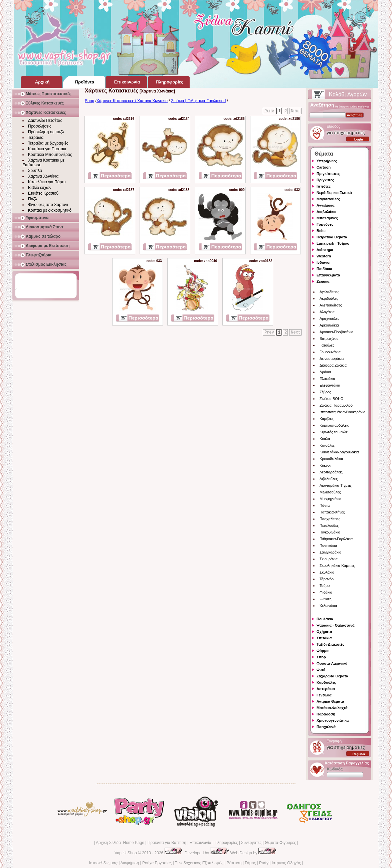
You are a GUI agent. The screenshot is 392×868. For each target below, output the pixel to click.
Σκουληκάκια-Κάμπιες (337, 566)
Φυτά (321, 670)
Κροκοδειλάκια (331, 459)
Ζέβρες (325, 392)
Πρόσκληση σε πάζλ (46, 132)
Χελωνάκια (328, 606)
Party (264, 863)
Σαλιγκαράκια (330, 552)
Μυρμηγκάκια (330, 499)
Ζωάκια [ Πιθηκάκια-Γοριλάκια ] (198, 101)
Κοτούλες (327, 445)
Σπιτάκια (324, 638)
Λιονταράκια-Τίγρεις (336, 485)
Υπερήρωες (327, 161)
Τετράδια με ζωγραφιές (48, 143)
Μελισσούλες (330, 492)
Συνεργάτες (251, 843)
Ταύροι (325, 586)
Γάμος (250, 863)
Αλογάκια (327, 312)
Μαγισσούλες (328, 199)
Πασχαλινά (326, 727)
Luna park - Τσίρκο (333, 243)
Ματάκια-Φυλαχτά (332, 708)
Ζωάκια (323, 281)
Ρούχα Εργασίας (157, 863)
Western (324, 256)
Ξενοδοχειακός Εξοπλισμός (199, 863)
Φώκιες (326, 599)
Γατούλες (327, 345)
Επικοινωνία (200, 843)
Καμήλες (327, 419)
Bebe (321, 231)
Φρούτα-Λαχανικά (332, 663)
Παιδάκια (324, 269)
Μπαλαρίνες (327, 218)
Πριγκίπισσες (328, 174)
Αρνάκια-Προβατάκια (336, 332)
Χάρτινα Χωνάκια (43, 176)
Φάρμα (323, 651)
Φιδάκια (326, 592)
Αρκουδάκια (329, 325)
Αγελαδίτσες (329, 292)
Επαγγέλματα (328, 275)
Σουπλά (35, 171)
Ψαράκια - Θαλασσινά (336, 625)
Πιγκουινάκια (330, 532)
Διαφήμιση (130, 863)
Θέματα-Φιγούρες (280, 843)
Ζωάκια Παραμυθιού (336, 405)
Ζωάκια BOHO (331, 399)
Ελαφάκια (327, 379)
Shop (89, 101)
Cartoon (324, 167)
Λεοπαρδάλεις (331, 472)
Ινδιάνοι (324, 262)
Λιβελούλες (329, 479)
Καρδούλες (326, 682)
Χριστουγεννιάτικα (333, 720)
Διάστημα (325, 250)
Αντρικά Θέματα (330, 701)
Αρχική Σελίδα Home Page (120, 843)
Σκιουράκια (329, 559)
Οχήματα (324, 632)
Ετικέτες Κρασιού (43, 193)
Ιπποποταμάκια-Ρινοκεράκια (342, 412)
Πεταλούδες (329, 525)
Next (296, 111)
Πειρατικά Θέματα (332, 237)
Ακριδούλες (329, 298)
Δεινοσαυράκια (332, 359)
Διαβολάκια (327, 212)
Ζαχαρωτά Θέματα (332, 676)
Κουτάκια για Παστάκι (47, 149)
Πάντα (325, 505)
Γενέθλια (324, 695)
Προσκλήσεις (40, 126)
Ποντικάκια (328, 546)
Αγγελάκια (326, 205)
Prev (269, 111)
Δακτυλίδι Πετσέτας (45, 121)
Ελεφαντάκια (330, 385)
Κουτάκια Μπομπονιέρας (50, 155)
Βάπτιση (234, 863)
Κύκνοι (325, 465)
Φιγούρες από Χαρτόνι (48, 205)
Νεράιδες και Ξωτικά (334, 193)
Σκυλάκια (327, 572)
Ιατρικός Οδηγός (286, 863)
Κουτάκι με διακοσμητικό (50, 210)
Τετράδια (36, 138)
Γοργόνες (325, 224)
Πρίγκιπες (325, 180)
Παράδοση (326, 714)
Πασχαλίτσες (330, 519)
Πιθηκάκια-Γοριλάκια (336, 539)
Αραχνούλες (329, 318)
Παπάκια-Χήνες (332, 512)
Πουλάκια (325, 619)
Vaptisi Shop (126, 853)
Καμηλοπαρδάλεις (334, 425)
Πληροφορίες (226, 843)
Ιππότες (324, 186)
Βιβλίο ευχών (40, 188)
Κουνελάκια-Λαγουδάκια (339, 452)
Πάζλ (33, 199)
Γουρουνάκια (330, 352)
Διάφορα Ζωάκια (333, 365)
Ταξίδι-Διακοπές (330, 644)
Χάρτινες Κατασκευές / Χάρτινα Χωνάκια (132, 101)
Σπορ (321, 657)
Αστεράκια (326, 689)
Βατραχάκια (329, 339)
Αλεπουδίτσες (331, 305)
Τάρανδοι (327, 579)
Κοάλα (325, 439)
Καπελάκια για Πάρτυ (47, 182)
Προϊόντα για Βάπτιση (167, 843)
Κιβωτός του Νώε (334, 432)
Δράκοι (325, 372)
